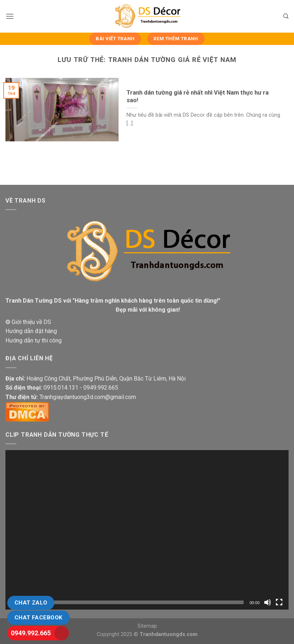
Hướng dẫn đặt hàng (31, 331)
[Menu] (10, 16)
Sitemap (147, 626)
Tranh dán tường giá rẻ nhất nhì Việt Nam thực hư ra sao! (198, 97)
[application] (147, 530)
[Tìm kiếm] (286, 16)
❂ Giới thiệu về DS (28, 322)
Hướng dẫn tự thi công (34, 340)
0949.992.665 (31, 633)
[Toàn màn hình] (279, 602)
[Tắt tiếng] (268, 602)
